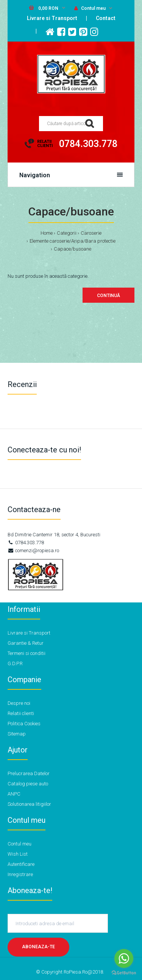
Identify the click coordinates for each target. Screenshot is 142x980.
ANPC (14, 794)
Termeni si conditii (27, 653)
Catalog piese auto (28, 784)
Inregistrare (20, 874)
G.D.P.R (15, 663)
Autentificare (21, 864)
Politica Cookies (24, 724)
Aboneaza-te (38, 947)
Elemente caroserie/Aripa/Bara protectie (73, 241)
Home (47, 233)
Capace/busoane (73, 249)
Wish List (18, 854)
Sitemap (17, 734)
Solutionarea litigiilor (29, 804)
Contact (106, 18)
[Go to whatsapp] (124, 958)
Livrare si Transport (52, 18)
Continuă (108, 296)
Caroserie (91, 233)
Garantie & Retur (26, 643)
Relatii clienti (21, 713)
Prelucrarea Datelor (29, 773)
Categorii (67, 233)
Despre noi (19, 703)
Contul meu (90, 8)
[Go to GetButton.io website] (124, 973)
